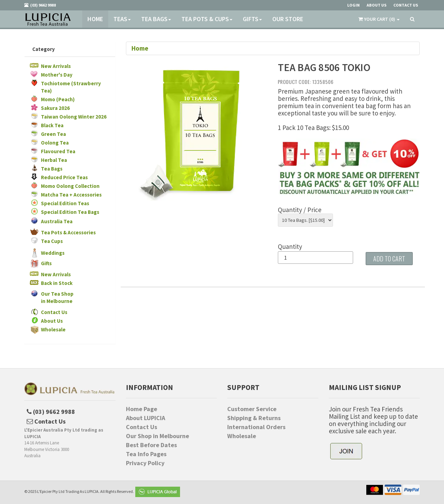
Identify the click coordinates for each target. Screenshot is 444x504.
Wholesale (53, 329)
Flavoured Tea (58, 151)
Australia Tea (57, 221)
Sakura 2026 (55, 108)
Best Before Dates (151, 445)
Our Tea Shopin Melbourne (57, 297)
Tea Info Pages (146, 454)
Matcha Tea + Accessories (71, 195)
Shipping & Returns (254, 418)
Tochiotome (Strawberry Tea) (71, 87)
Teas (122, 19)
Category (44, 49)
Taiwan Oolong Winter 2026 (74, 117)
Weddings (53, 253)
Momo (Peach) (58, 99)
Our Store (288, 19)
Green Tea (53, 134)
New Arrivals (56, 66)
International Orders (256, 427)
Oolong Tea (55, 143)
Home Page (142, 409)
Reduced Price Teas (64, 177)
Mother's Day (57, 75)
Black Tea (52, 125)
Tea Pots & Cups (207, 19)
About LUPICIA (146, 418)
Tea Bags (156, 19)
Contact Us (54, 312)
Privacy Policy (145, 463)
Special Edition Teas (65, 203)
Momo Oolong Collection (70, 186)
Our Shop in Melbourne (157, 436)
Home (95, 19)
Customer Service (252, 409)
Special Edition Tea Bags (70, 212)
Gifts (252, 19)
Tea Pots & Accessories (68, 232)
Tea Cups (52, 241)
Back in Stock (57, 283)
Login (353, 5)
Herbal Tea (54, 160)
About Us (52, 321)
